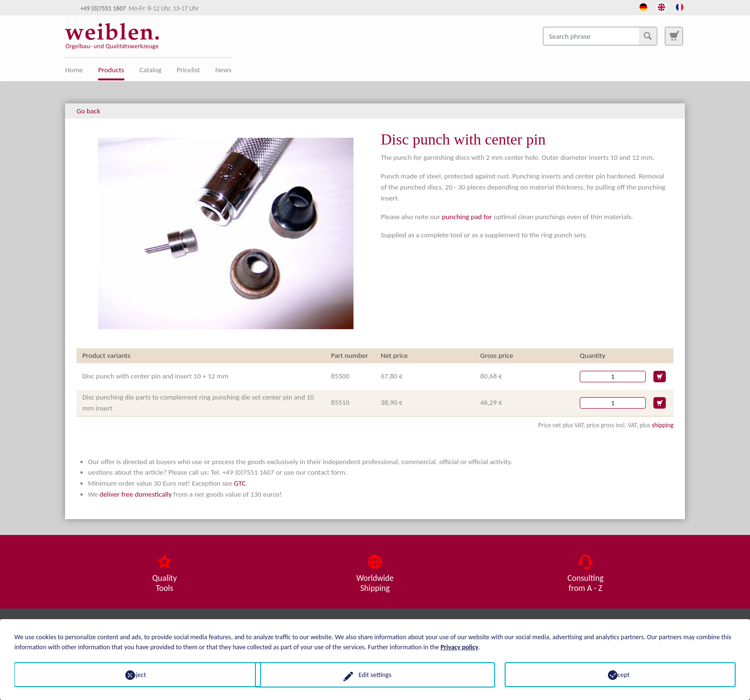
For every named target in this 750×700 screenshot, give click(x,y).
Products (111, 70)
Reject (130, 674)
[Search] (648, 36)
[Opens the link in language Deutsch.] (643, 6)
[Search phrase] (600, 36)
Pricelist (188, 70)
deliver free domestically (136, 494)
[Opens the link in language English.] (662, 6)
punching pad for (467, 217)
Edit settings (375, 674)
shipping (662, 425)
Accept (620, 674)
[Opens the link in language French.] (680, 6)
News (223, 70)
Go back (88, 111)
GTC (240, 483)
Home (74, 70)
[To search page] (674, 36)
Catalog (151, 70)
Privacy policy (459, 647)
